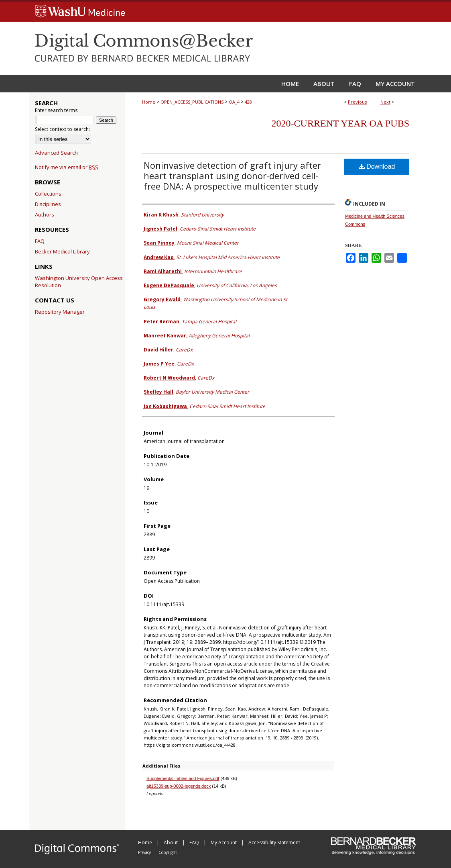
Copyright (168, 852)
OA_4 (234, 102)
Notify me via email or (67, 167)
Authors (45, 214)
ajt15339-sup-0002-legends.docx (179, 786)
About (171, 842)
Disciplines (48, 204)
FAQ (40, 241)
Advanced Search (56, 153)
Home (149, 102)
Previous (357, 102)
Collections (48, 194)
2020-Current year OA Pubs (340, 123)
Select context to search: (62, 129)
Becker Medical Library (62, 251)
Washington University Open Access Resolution (79, 282)
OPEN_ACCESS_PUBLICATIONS (192, 102)
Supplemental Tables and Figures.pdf (183, 778)
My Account (224, 842)
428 (248, 102)
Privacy (145, 852)
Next (385, 102)
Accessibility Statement (274, 842)
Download (377, 166)
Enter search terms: (57, 110)
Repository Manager (60, 312)
